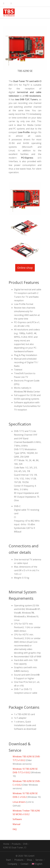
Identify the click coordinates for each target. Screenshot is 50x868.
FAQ (15, 829)
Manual (17, 824)
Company (12, 864)
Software (17, 819)
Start (8, 860)
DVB (25, 844)
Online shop (26, 268)
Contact (25, 864)
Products (16, 844)
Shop (29, 860)
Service (39, 860)
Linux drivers (19, 802)
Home (6, 844)
